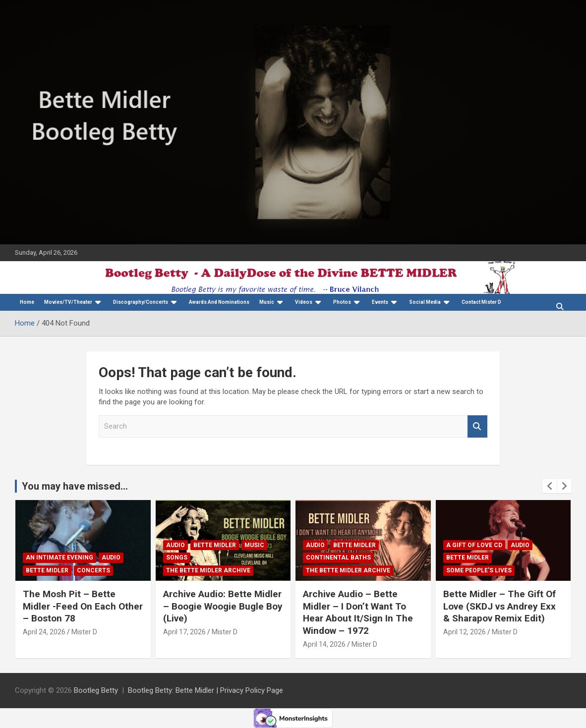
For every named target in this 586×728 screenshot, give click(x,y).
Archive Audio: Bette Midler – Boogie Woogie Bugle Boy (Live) (223, 606)
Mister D (84, 632)
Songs (177, 558)
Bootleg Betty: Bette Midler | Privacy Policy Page (205, 690)
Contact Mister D (481, 302)
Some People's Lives (479, 570)
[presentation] (550, 486)
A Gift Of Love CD (474, 545)
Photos (342, 302)
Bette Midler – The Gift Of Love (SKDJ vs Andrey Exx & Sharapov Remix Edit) (499, 606)
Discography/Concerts (141, 302)
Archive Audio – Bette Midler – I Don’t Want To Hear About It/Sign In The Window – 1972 (358, 612)
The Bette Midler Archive (208, 570)
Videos (304, 302)
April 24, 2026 (44, 632)
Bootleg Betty (96, 690)
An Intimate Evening (59, 558)
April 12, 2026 (465, 632)
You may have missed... (75, 486)
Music (267, 302)
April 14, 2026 (324, 644)
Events (380, 302)
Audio (111, 558)
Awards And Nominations (219, 302)
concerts (93, 570)
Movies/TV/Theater (68, 302)
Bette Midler (47, 570)
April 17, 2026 (184, 632)
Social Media (425, 302)
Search (477, 426)
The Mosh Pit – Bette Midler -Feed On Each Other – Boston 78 (83, 606)
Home (27, 302)
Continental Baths (338, 558)
